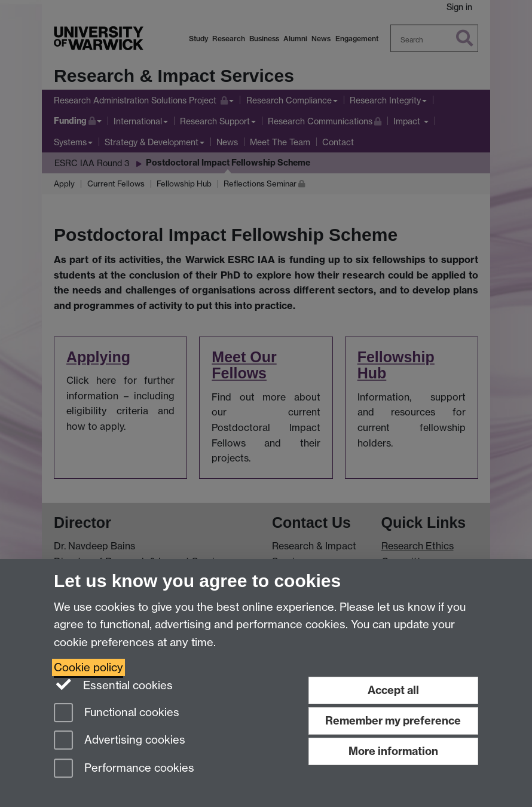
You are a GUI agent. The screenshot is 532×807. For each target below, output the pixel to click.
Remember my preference (393, 721)
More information (393, 751)
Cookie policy (88, 667)
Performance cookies (124, 769)
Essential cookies (113, 684)
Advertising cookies (120, 741)
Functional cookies (117, 713)
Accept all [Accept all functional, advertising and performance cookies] (393, 690)
